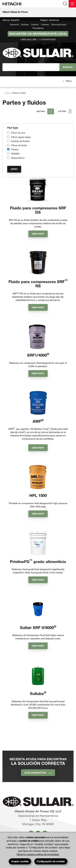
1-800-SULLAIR (28, 39)
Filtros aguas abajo (21, 137)
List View (65, 111)
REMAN (15, 154)
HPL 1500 (38, 495)
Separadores (18, 158)
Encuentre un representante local (38, 34)
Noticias (25, 24)
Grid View (45, 111)
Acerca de (14, 24)
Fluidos (15, 149)
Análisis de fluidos (20, 141)
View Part (38, 234)
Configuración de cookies (51, 861)
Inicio (7, 93)
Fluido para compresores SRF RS (38, 284)
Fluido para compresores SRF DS (38, 210)
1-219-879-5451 (48, 39)
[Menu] (72, 4)
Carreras (45, 24)
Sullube (38, 693)
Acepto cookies (20, 861)
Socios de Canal (59, 24)
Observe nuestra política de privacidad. (38, 854)
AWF (38, 421)
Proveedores (38, 28)
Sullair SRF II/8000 (38, 627)
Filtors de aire (18, 133)
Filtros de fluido (19, 145)
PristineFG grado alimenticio (38, 561)
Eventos (35, 24)
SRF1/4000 (38, 355)
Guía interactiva (38, 773)
